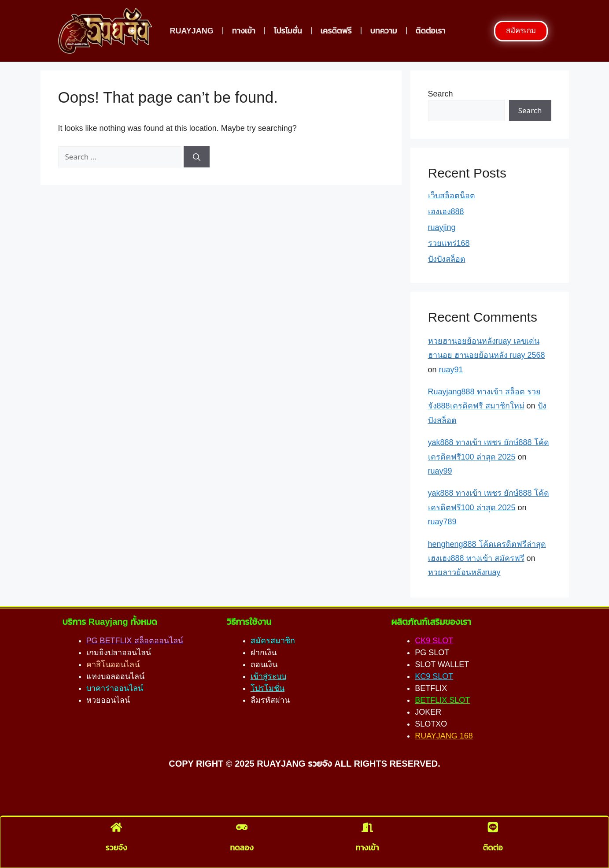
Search (441, 94)
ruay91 (451, 370)
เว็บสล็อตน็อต (452, 196)
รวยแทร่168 (449, 243)
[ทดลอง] (242, 828)
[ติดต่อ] (493, 828)
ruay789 (442, 522)
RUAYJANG (191, 31)
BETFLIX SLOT (442, 700)
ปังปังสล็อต (447, 259)
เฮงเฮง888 (446, 211)
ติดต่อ (493, 847)
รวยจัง (116, 847)
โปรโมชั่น (288, 31)
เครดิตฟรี (336, 31)
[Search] (197, 157)
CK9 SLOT (434, 641)
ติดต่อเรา (431, 31)
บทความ (384, 31)
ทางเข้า (244, 31)
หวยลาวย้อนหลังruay (464, 572)
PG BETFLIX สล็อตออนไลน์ (135, 641)
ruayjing (442, 227)
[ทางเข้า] (367, 828)
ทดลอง (242, 847)
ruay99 (440, 471)
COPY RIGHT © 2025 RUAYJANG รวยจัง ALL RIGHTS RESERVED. (304, 764)
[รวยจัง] (116, 828)
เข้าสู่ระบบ (268, 676)
